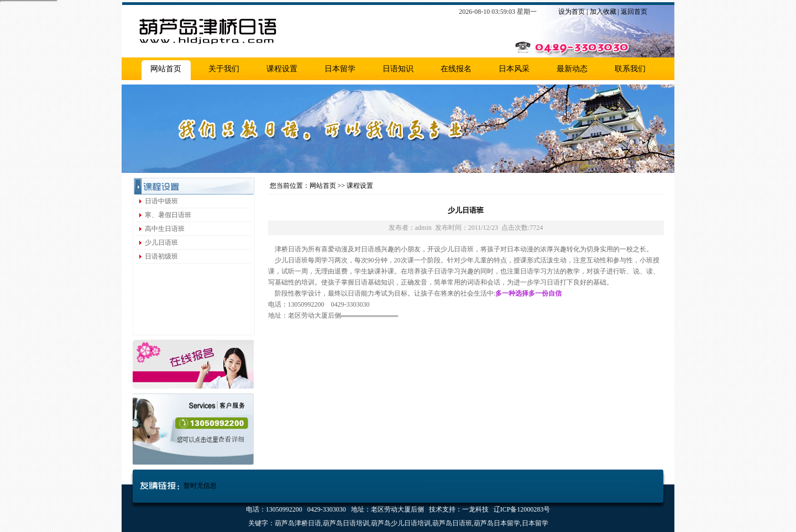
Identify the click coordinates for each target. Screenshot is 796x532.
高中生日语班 (165, 229)
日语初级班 (161, 256)
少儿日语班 (161, 243)
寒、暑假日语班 (168, 215)
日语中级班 (161, 201)
